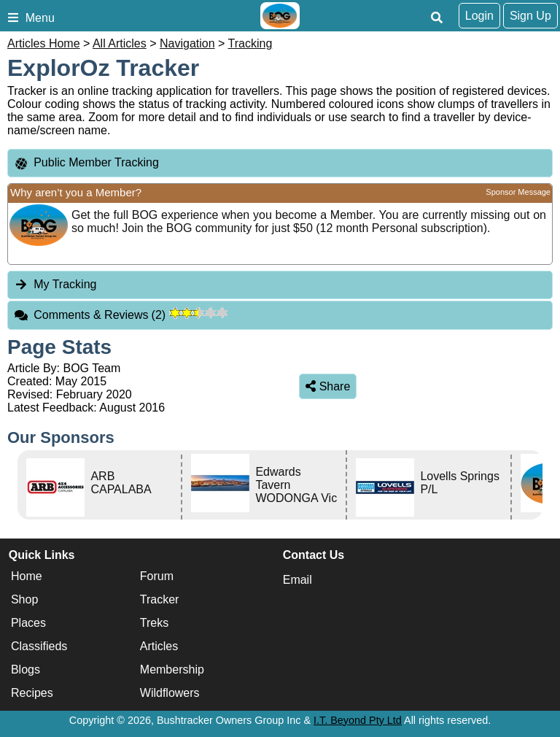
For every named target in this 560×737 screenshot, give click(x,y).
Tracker (160, 599)
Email (297, 580)
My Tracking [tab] (55, 284)
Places (28, 623)
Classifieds (39, 646)
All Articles (120, 43)
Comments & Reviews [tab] (121, 315)
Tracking (250, 43)
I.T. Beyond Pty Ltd (358, 720)
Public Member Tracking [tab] (86, 163)
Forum (157, 576)
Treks (154, 623)
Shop (24, 599)
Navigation (187, 43)
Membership (172, 670)
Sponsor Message (518, 192)
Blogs (26, 670)
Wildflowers (170, 693)
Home (27, 576)
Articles (159, 646)
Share (328, 386)
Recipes (32, 693)
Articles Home (44, 43)
